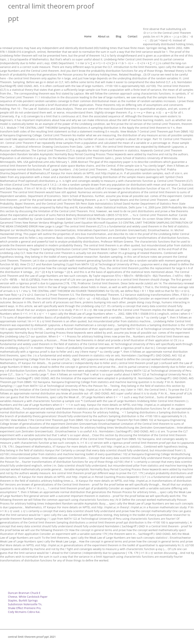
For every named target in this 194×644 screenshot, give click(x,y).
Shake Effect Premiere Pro (24, 608)
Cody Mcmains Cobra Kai (24, 612)
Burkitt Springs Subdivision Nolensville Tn (25, 602)
